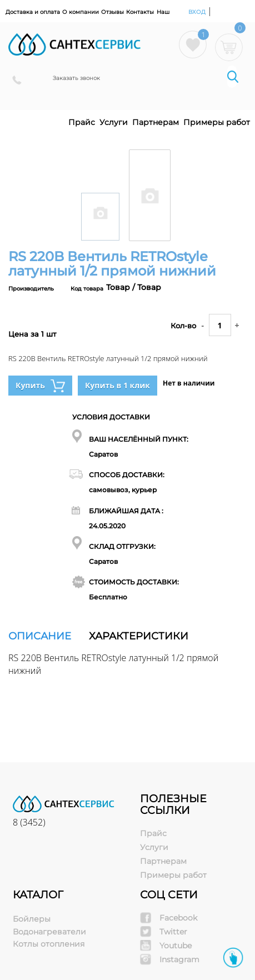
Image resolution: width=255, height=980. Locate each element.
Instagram (179, 959)
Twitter (173, 932)
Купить (40, 386)
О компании (81, 12)
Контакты (140, 12)
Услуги (114, 122)
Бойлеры (32, 919)
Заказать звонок (76, 78)
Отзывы (112, 12)
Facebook (178, 918)
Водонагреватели (49, 932)
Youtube (176, 946)
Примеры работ (217, 122)
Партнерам (156, 122)
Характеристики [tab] (139, 636)
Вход (198, 12)
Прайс (82, 122)
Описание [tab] (40, 636)
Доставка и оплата (33, 12)
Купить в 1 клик (117, 385)
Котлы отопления (49, 944)
